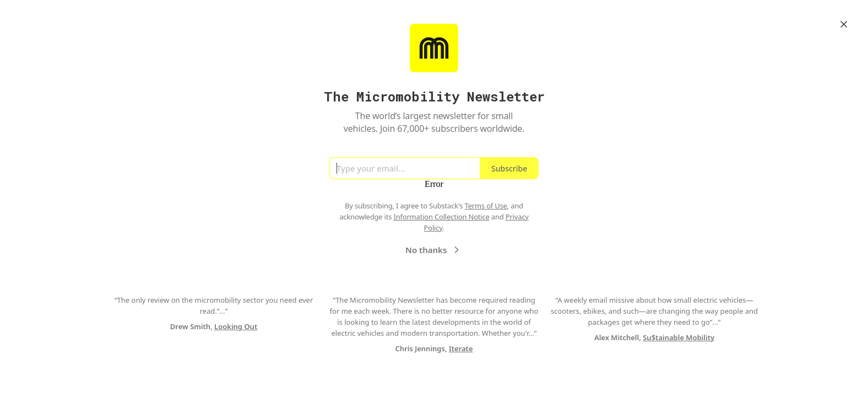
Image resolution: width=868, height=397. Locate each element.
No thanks (434, 250)
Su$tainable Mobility (679, 337)
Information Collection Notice (441, 217)
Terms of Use (486, 206)
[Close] (844, 24)
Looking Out (236, 326)
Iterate (461, 348)
